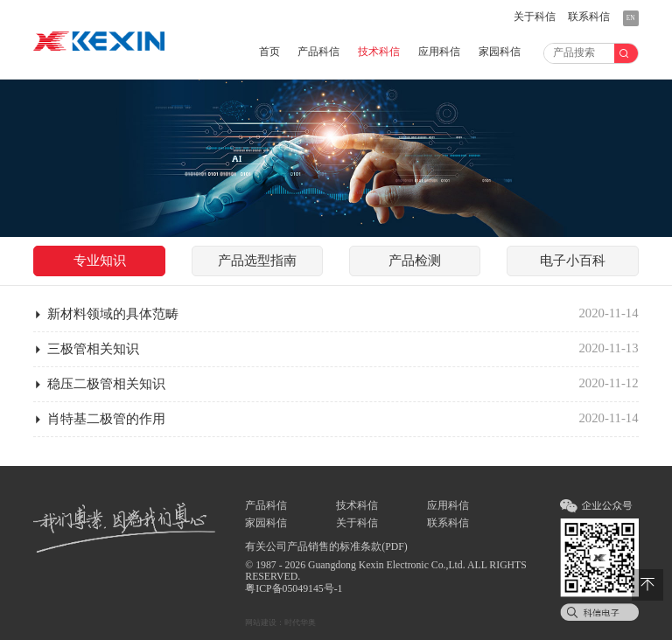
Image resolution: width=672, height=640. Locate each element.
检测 (415, 261)
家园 (500, 52)
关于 (535, 17)
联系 (589, 17)
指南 (257, 261)
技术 (379, 52)
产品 (318, 52)
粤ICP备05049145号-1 (294, 589)
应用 (439, 52)
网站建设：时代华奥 (280, 623)
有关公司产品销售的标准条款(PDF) (326, 547)
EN (631, 18)
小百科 (573, 261)
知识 (100, 261)
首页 (269, 52)
